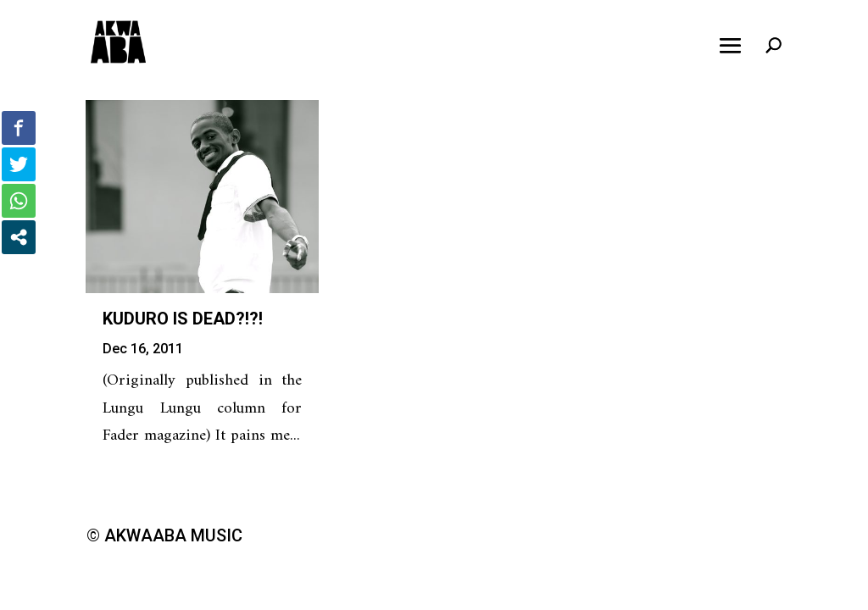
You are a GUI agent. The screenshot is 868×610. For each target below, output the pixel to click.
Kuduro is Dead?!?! (183, 319)
